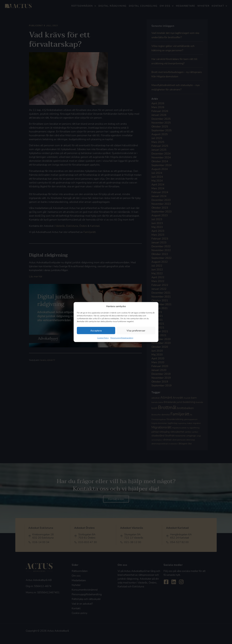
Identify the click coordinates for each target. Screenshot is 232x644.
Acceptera (96, 330)
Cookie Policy (103, 338)
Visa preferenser (136, 330)
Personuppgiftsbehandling (122, 338)
